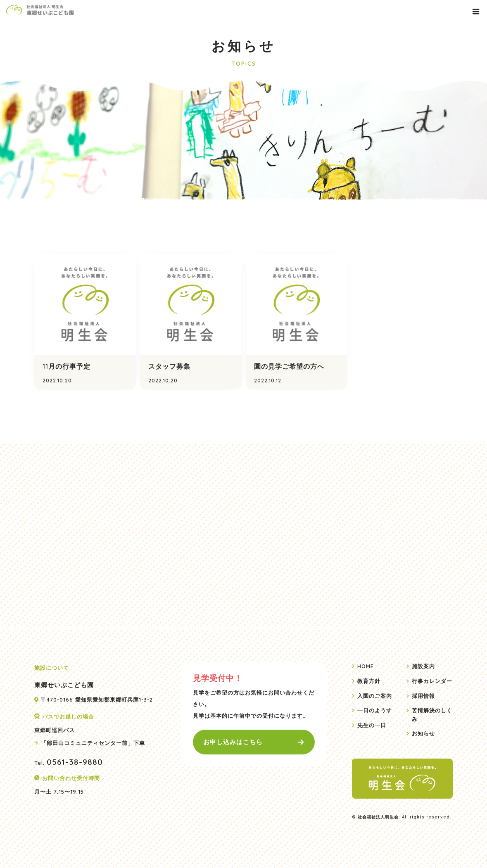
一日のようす (375, 710)
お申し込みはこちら (233, 742)
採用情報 (423, 695)
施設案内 (423, 666)
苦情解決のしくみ (432, 714)
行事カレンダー (432, 681)
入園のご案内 (375, 695)
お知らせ (423, 733)
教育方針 (369, 681)
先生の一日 (372, 725)
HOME (366, 666)
